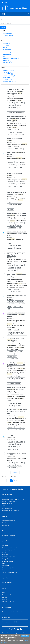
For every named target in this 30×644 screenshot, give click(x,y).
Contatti (4, 529)
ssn (9, 110)
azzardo (6, 45)
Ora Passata (7, 72)
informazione (7, 62)
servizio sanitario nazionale (16, 113)
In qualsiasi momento (9, 70)
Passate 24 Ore (8, 74)
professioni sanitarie (14, 384)
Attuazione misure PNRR (9, 541)
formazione (11, 376)
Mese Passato (7, 78)
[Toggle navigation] (3, 14)
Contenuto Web (8, 35)
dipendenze (11, 207)
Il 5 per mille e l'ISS (7, 588)
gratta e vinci (7, 49)
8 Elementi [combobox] (15, 473)
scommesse (7, 53)
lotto (5, 51)
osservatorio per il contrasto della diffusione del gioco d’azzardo (17, 333)
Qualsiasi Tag (6, 44)
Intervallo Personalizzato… (10, 81)
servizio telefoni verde (14, 205)
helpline (6, 60)
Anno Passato (7, 79)
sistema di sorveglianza (15, 132)
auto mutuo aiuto (13, 449)
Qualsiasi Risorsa (7, 34)
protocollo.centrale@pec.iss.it (12, 516)
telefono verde (20, 162)
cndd (5, 47)
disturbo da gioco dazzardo (11, 58)
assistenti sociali (13, 432)
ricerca (10, 149)
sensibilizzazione (13, 359)
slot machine (7, 55)
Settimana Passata (9, 76)
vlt (4, 57)
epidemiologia (12, 352)
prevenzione (19, 149)
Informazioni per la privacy (9, 526)
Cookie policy (6, 531)
